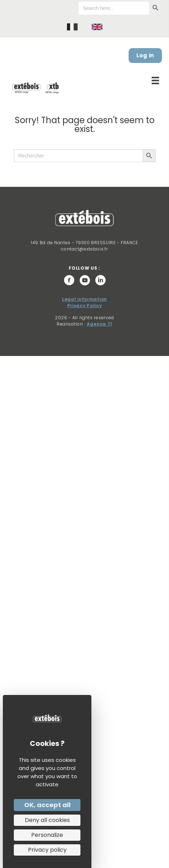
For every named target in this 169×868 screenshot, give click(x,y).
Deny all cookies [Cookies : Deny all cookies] (47, 820)
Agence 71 (100, 324)
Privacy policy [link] (47, 850)
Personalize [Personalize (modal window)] (47, 835)
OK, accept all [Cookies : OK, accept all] (47, 805)
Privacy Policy (85, 306)
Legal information (84, 299)
